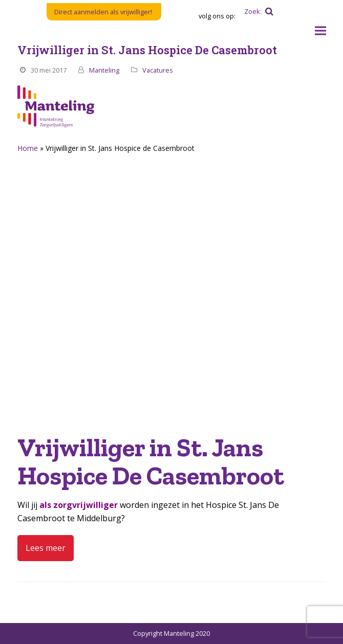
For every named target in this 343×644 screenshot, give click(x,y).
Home (28, 148)
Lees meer (46, 548)
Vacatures (158, 70)
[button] (320, 31)
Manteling (104, 70)
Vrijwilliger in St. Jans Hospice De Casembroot (147, 50)
